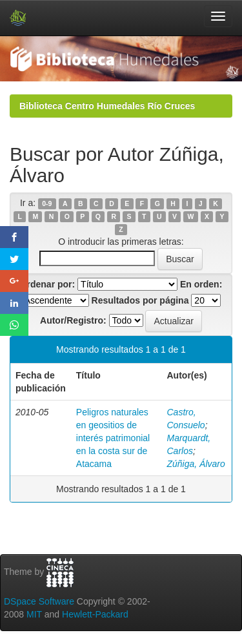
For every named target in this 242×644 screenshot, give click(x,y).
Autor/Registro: (73, 320)
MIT (34, 614)
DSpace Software (39, 601)
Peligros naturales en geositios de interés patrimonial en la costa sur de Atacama (113, 438)
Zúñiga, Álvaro (196, 464)
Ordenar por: (48, 284)
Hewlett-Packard (95, 614)
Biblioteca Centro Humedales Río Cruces (107, 106)
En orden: (201, 284)
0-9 (47, 203)
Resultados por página (140, 300)
